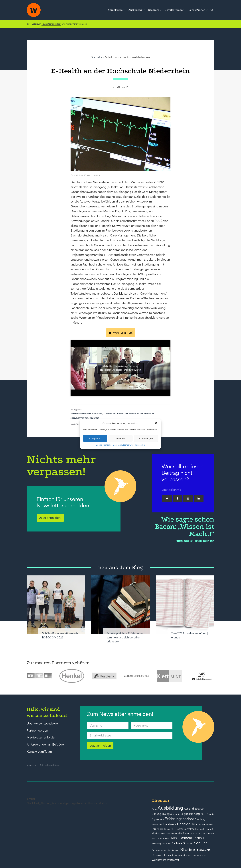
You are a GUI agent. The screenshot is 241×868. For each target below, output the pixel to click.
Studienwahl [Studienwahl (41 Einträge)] (174, 850)
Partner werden (37, 730)
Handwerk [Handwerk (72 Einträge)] (170, 824)
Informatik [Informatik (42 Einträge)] (201, 824)
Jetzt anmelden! (50, 518)
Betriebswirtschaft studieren (86, 414)
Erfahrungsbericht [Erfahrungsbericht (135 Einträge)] (179, 819)
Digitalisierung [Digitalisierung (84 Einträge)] (190, 814)
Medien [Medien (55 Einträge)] (156, 834)
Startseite (97, 57)
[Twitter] (167, 498)
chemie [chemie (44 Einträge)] (176, 814)
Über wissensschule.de (42, 723)
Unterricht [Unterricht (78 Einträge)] (158, 855)
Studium (94, 418)
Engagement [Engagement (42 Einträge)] (158, 819)
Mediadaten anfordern (42, 737)
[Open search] (212, 10)
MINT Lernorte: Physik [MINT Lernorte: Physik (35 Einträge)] (161, 838)
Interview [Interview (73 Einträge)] (158, 829)
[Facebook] (178, 498)
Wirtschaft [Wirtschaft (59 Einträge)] (173, 860)
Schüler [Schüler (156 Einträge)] (201, 843)
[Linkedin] (199, 498)
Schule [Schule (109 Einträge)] (177, 843)
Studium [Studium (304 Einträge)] (189, 849)
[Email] (188, 498)
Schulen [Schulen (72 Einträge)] (188, 843)
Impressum (140, 445)
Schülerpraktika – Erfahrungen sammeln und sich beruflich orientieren (125, 637)
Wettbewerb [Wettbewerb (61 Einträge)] (159, 860)
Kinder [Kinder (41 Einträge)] (167, 829)
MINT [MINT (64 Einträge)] (181, 833)
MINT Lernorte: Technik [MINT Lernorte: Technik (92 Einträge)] (188, 838)
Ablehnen (120, 438)
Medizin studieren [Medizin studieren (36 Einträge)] (169, 834)
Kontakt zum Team (39, 752)
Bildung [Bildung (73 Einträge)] (156, 814)
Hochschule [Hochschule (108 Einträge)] (186, 824)
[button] (156, 423)
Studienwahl (132, 414)
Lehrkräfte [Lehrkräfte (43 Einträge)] (200, 829)
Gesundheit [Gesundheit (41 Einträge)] (157, 824)
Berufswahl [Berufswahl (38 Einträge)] (200, 809)
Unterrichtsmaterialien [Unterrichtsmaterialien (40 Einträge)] (196, 855)
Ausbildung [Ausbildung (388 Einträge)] (170, 808)
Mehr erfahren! (123, 333)
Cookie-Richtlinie (104, 445)
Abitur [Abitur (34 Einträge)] (154, 809)
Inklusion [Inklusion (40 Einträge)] (210, 824)
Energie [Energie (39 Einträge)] (210, 814)
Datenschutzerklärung (123, 445)
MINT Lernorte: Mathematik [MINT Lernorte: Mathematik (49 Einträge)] (199, 834)
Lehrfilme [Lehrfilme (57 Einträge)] (189, 829)
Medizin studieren (114, 414)
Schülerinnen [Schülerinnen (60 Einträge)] (159, 850)
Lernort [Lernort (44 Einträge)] (209, 829)
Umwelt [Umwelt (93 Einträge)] (204, 850)
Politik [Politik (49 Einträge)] (169, 844)
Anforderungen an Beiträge (45, 744)
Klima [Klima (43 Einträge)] (174, 829)
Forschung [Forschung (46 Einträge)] (200, 819)
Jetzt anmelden (100, 746)
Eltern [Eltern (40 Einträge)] (203, 814)
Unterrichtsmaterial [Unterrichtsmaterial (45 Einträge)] (175, 855)
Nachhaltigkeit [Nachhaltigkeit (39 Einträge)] (158, 844)
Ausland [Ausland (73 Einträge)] (189, 809)
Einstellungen (146, 438)
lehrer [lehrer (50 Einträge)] (180, 829)
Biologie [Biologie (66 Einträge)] (167, 814)
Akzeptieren (95, 438)
